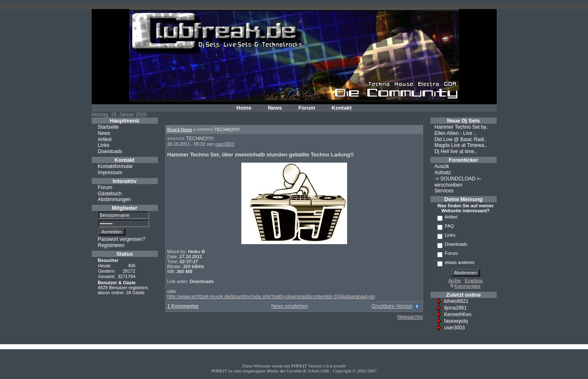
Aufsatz (443, 173)
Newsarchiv (410, 317)
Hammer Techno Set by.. (462, 127)
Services (444, 191)
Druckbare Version (392, 306)
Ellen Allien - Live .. (456, 133)
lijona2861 (456, 308)
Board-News (180, 130)
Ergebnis (474, 281)
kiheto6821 (456, 301)
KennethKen (458, 314)
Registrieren (111, 245)
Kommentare (468, 286)
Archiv (455, 281)
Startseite (108, 127)
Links (104, 145)
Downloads (110, 151)
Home (244, 108)
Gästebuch (110, 193)
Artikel (105, 139)
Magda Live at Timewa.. (461, 145)
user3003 (225, 144)
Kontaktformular (115, 166)
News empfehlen (289, 306)
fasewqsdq (456, 321)
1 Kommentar (183, 306)
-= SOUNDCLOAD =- (458, 179)
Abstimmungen (114, 199)
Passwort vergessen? (122, 239)
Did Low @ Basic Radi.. (461, 139)
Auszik (442, 166)
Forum (307, 108)
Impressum (110, 173)
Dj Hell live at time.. (456, 151)
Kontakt (342, 108)
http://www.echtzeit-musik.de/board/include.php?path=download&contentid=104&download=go (271, 297)
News (275, 108)
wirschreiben (449, 185)
